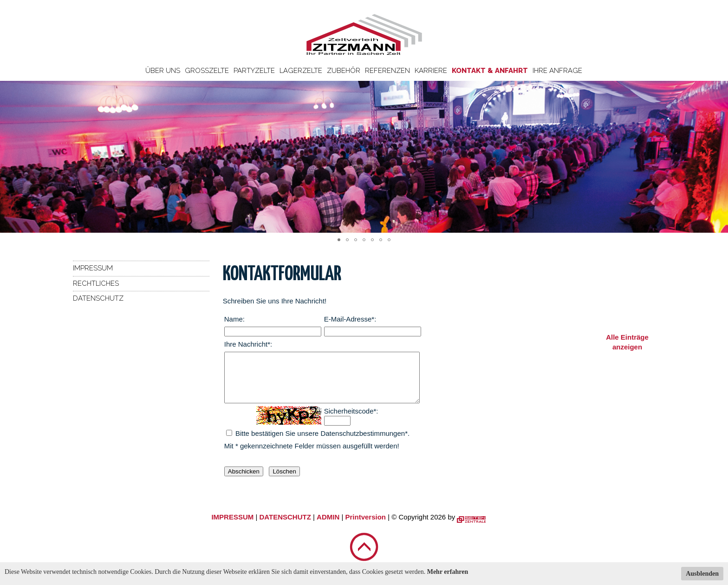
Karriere (431, 71)
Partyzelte (254, 71)
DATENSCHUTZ (285, 527)
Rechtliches (96, 283)
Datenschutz (98, 298)
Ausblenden (702, 574)
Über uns (163, 71)
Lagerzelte (301, 71)
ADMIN (328, 527)
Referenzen (387, 71)
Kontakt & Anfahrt (490, 71)
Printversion (366, 527)
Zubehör (344, 71)
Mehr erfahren (448, 572)
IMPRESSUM (232, 527)
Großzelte (207, 71)
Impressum (93, 268)
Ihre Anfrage (557, 71)
